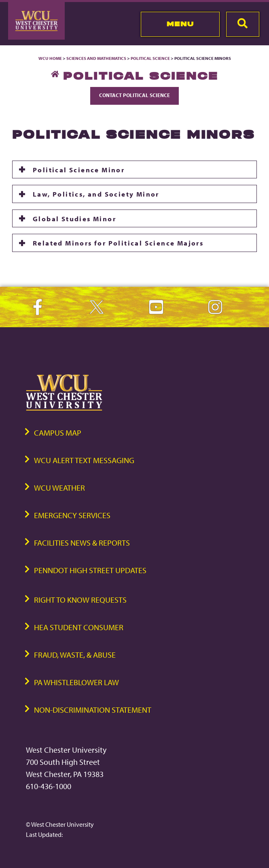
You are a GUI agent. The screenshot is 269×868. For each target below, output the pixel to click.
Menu (180, 24)
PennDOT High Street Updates (90, 570)
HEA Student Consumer (79, 627)
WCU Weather (59, 488)
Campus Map (58, 433)
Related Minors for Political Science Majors (118, 243)
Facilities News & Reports (82, 543)
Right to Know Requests (80, 600)
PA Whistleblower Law (76, 682)
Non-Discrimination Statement (93, 710)
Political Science (150, 58)
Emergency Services (72, 515)
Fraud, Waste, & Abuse (75, 655)
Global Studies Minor (74, 218)
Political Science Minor (79, 169)
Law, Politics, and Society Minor (96, 194)
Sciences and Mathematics (96, 58)
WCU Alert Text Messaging (84, 460)
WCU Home (50, 58)
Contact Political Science (134, 95)
